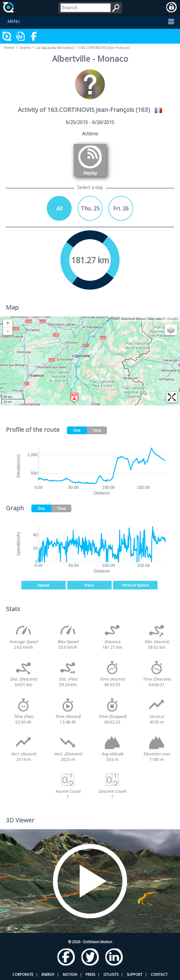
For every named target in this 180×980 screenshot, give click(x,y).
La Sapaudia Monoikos (55, 48)
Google (172, 319)
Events (25, 48)
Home (9, 48)
